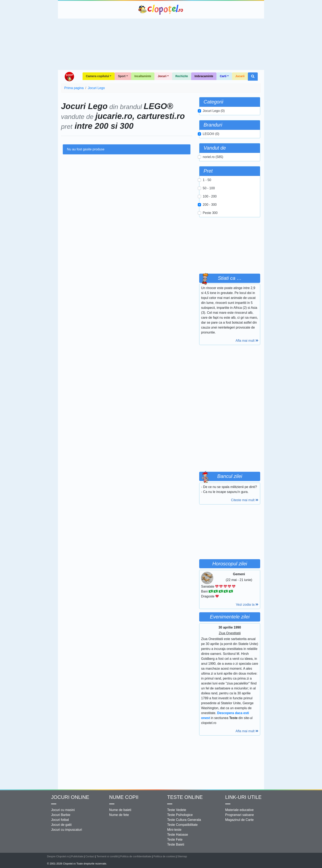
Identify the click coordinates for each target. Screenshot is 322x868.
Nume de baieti (120, 810)
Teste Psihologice (180, 815)
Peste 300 (210, 213)
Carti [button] (223, 76)
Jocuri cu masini (63, 810)
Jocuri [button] (162, 76)
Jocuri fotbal (60, 820)
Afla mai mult (247, 341)
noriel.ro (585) (213, 157)
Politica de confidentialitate (136, 856)
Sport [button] (122, 76)
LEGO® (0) (211, 134)
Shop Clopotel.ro (69, 77)
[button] (253, 77)
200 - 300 (210, 205)
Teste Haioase (178, 835)
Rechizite (182, 76)
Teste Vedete (177, 810)
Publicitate (77, 856)
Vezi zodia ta (247, 605)
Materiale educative (240, 810)
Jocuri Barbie (61, 815)
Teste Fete (175, 840)
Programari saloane (240, 815)
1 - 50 (207, 180)
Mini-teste (174, 830)
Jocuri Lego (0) (214, 111)
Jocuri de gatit (61, 825)
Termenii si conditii (107, 856)
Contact (90, 856)
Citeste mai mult (245, 500)
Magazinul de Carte (240, 820)
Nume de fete (119, 815)
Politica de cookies (164, 856)
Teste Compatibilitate (182, 825)
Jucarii (240, 76)
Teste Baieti (176, 844)
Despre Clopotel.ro (58, 856)
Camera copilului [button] (97, 76)
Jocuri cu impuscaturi (67, 830)
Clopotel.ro (161, 10)
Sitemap (182, 856)
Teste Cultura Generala (184, 820)
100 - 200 (210, 196)
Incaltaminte (143, 76)
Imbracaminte (204, 76)
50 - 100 (209, 188)
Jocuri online (70, 797)
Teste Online (185, 797)
